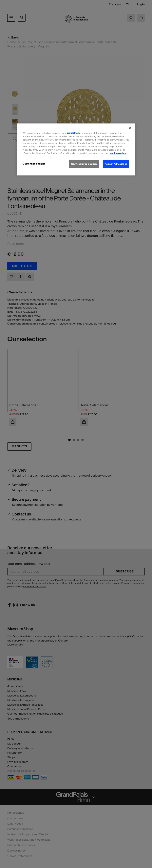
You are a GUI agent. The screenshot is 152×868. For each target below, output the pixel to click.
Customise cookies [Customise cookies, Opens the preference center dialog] (34, 164)
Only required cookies (84, 164)
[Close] (130, 128)
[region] (76, 149)
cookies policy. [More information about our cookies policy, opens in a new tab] (118, 153)
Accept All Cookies (116, 164)
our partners (73, 133)
